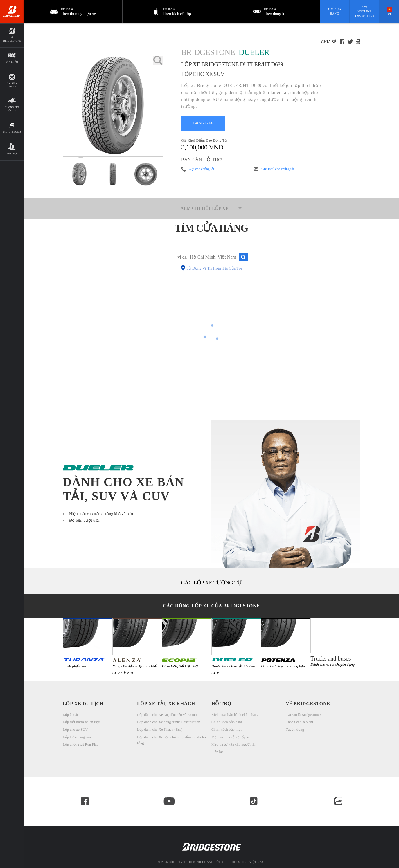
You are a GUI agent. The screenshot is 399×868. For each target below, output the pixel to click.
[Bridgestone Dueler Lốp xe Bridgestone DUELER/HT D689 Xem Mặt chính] (79, 174)
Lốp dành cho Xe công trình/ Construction (169, 722)
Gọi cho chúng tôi (201, 169)
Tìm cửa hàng (334, 11)
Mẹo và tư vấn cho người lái (233, 744)
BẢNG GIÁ (203, 123)
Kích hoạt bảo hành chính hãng (235, 715)
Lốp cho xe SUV (75, 730)
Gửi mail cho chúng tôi (278, 169)
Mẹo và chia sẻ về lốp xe (231, 737)
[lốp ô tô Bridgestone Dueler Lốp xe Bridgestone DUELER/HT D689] (113, 106)
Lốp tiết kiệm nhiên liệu (81, 722)
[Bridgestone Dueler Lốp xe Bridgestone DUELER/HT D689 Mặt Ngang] (146, 174)
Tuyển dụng (295, 730)
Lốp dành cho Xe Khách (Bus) (160, 730)
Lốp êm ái (70, 715)
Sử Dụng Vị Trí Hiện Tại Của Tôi (214, 268)
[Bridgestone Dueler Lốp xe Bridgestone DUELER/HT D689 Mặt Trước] (113, 174)
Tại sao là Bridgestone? (303, 715)
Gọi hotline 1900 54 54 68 (364, 11)
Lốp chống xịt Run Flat (80, 744)
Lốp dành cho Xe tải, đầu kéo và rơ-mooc (169, 715)
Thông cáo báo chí (299, 722)
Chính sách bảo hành (227, 722)
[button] (172, 12)
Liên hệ (217, 752)
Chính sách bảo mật (227, 730)
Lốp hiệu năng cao (77, 737)
